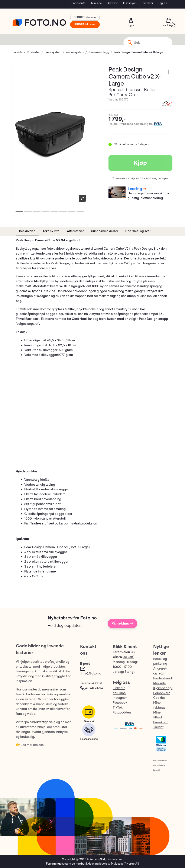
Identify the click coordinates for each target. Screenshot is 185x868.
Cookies (159, 698)
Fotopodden (122, 713)
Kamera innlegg (99, 52)
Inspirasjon (130, 3)
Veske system (75, 52)
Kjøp (140, 163)
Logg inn (131, 20)
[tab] (27, 231)
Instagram (120, 698)
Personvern (162, 693)
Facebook (120, 703)
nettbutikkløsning (87, 864)
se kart (128, 657)
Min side (97, 3)
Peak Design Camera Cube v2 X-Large (138, 52)
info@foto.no (91, 674)
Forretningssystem (59, 864)
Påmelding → (122, 623)
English (163, 3)
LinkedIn (119, 688)
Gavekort (113, 3)
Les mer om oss (32, 745)
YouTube (119, 693)
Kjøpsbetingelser (166, 688)
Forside (17, 52)
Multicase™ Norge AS (125, 864)
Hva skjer (147, 3)
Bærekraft (160, 722)
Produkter (33, 52)
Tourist (158, 727)
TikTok (118, 708)
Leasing (135, 189)
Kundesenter (78, 3)
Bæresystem (53, 52)
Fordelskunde (163, 678)
